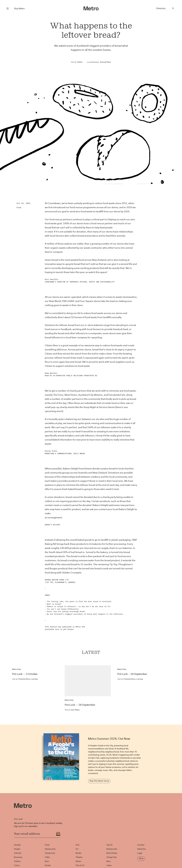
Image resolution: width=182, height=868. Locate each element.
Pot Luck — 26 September (80, 705)
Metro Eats (16, 669)
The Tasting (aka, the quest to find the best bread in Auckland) (79, 601)
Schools (18, 853)
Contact (141, 845)
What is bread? (54, 604)
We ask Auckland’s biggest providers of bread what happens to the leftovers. (85, 614)
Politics (17, 861)
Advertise (141, 849)
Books (78, 853)
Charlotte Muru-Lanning (25, 679)
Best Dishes (112, 853)
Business (18, 857)
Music (78, 861)
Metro (80, 62)
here (57, 629)
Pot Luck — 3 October (25, 674)
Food (19, 207)
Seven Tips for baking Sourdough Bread (66, 611)
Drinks (48, 865)
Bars (47, 861)
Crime (17, 865)
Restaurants (50, 849)
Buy (19, 8)
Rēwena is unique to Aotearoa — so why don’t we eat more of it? (79, 606)
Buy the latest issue (99, 781)
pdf (65, 629)
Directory (161, 8)
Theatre (79, 857)
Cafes (47, 857)
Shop (141, 858)
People (17, 849)
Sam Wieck (72, 710)
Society (17, 845)
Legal (140, 853)
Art (77, 849)
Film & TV (80, 865)
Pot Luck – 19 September (132, 674)
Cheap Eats (50, 853)
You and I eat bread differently (63, 609)
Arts (78, 845)
